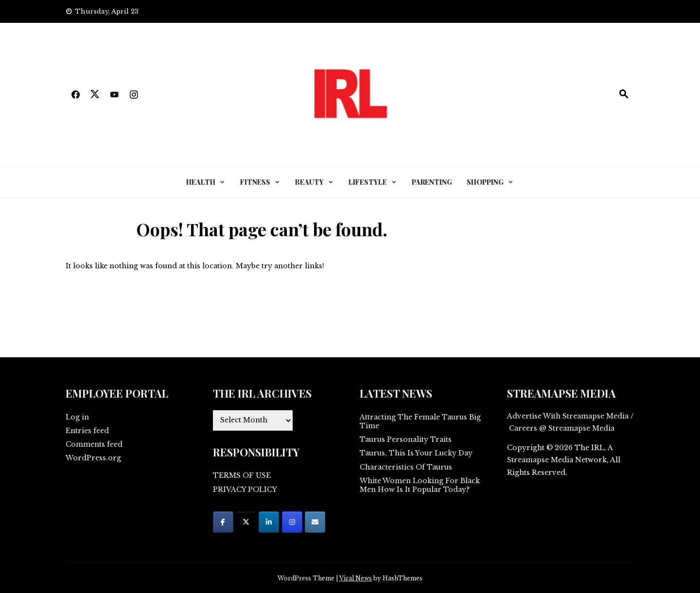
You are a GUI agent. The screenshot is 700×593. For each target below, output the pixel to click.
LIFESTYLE (368, 182)
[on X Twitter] (246, 522)
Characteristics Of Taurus (406, 467)
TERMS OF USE (242, 475)
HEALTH (201, 182)
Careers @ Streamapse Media (562, 428)
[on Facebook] (223, 522)
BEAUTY (309, 182)
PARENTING (432, 182)
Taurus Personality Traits (406, 439)
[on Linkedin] (269, 522)
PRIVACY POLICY (245, 489)
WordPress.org (93, 458)
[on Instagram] (292, 522)
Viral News (356, 578)
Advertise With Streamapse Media (568, 416)
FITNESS (255, 182)
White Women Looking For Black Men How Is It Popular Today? (420, 485)
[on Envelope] (315, 522)
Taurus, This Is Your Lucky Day (416, 453)
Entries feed (87, 431)
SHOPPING (485, 182)
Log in (77, 417)
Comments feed (94, 444)
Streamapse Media (540, 460)
